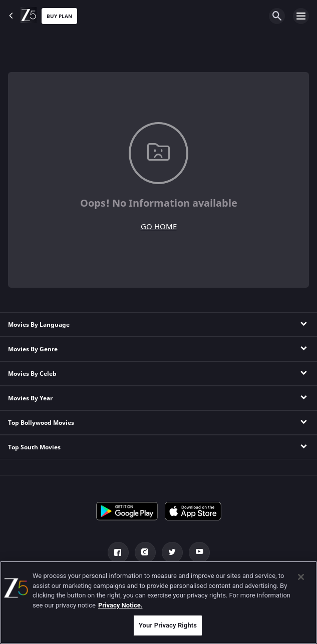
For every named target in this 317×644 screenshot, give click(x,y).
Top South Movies (34, 447)
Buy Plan (59, 16)
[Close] (301, 577)
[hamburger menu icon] (301, 16)
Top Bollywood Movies (41, 423)
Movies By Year (30, 398)
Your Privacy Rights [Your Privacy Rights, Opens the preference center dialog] (168, 625)
